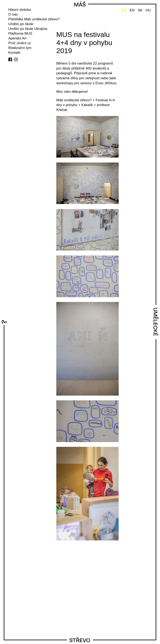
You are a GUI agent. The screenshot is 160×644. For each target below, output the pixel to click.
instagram (16, 59)
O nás (13, 14)
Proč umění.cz (20, 43)
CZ (124, 10)
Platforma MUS (20, 34)
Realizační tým (20, 48)
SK (140, 10)
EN (132, 10)
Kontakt (14, 53)
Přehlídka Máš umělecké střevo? (34, 19)
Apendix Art (17, 38)
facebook (10, 59)
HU (148, 10)
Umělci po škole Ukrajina (28, 29)
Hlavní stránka (20, 10)
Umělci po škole (21, 24)
